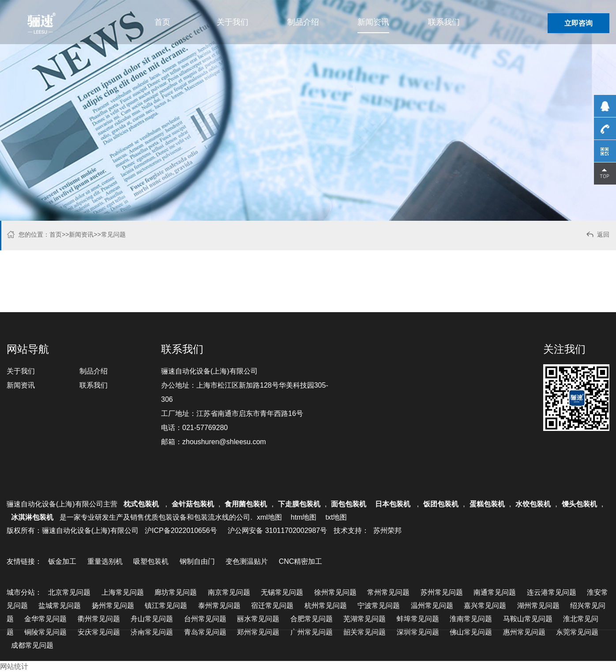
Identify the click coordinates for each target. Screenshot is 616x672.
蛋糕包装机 (487, 504)
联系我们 (444, 22)
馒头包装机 (579, 504)
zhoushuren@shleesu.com (224, 442)
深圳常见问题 (418, 632)
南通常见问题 (495, 592)
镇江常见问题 (166, 606)
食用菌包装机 (246, 504)
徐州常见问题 (335, 592)
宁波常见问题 (379, 606)
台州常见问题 (205, 619)
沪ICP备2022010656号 (181, 530)
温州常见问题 (432, 606)
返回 (597, 236)
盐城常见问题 (60, 606)
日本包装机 (394, 504)
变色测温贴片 (247, 561)
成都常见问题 (32, 645)
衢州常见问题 (99, 619)
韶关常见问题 (364, 632)
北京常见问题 (69, 592)
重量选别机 (105, 561)
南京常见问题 (229, 592)
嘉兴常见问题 (485, 606)
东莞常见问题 (577, 632)
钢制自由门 (197, 561)
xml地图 (269, 517)
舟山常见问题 (152, 619)
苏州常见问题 (442, 592)
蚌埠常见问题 (418, 619)
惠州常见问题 (524, 632)
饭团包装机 (441, 504)
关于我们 (233, 22)
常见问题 (113, 234)
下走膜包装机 (299, 504)
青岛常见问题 (205, 632)
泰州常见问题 (219, 606)
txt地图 (336, 517)
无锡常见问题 (282, 592)
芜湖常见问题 (364, 619)
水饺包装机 (533, 504)
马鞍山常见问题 (528, 619)
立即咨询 (578, 23)
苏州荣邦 (387, 530)
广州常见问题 (312, 632)
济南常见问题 (152, 632)
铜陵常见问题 (45, 632)
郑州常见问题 (258, 632)
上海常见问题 (123, 592)
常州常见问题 (388, 592)
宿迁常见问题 (272, 606)
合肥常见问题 (312, 619)
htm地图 (304, 517)
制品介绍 (303, 22)
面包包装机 (349, 504)
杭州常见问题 (326, 606)
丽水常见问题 (258, 619)
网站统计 (14, 666)
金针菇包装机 (193, 504)
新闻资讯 (373, 22)
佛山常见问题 (471, 632)
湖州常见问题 (538, 606)
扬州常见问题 (113, 606)
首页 (162, 22)
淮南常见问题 (471, 619)
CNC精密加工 (301, 561)
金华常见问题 (45, 619)
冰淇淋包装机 (32, 517)
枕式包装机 (142, 504)
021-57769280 (205, 428)
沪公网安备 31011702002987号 (277, 530)
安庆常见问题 (99, 632)
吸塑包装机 (151, 561)
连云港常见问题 (552, 592)
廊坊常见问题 (176, 592)
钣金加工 (62, 561)
